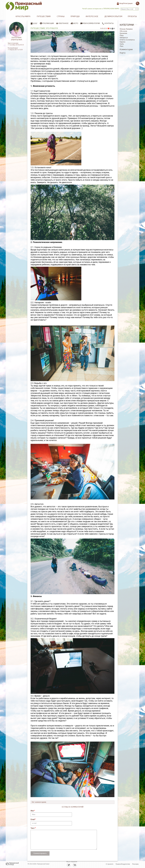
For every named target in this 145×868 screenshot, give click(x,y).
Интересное (92, 16)
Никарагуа (124, 38)
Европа (123, 42)
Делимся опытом (113, 16)
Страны (61, 16)
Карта (123, 53)
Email (33, 820)
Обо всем (123, 31)
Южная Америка (126, 29)
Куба (122, 44)
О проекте (110, 864)
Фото (76, 23)
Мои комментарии (90, 23)
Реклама (135, 864)
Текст (33, 828)
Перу (122, 35)
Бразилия (123, 33)
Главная (9, 16)
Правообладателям (123, 864)
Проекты (132, 16)
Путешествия (44, 16)
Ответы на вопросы (127, 40)
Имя (32, 811)
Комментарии (126, 49)
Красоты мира (23, 16)
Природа (75, 16)
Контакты (108, 23)
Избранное (63, 23)
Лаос (122, 46)
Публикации (48, 23)
